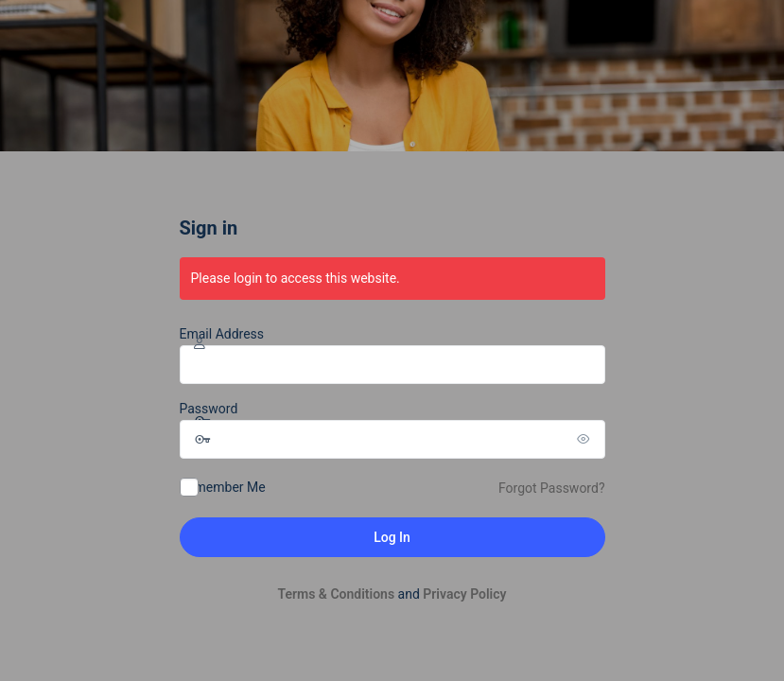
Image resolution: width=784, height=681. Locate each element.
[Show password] (586, 439)
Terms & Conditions (336, 594)
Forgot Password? (552, 488)
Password (209, 409)
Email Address (222, 334)
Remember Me (223, 487)
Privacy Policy (464, 594)
